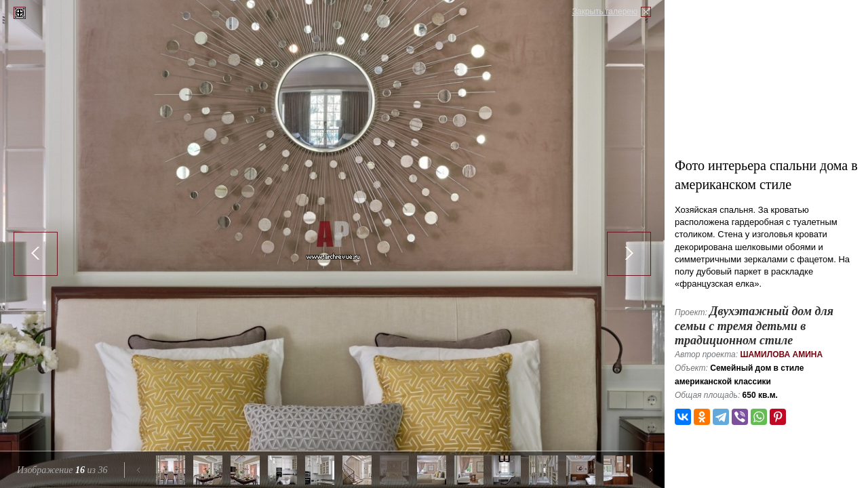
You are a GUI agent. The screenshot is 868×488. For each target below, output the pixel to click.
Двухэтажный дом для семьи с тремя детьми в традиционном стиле (754, 326)
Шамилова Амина (781, 354)
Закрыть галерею (605, 12)
